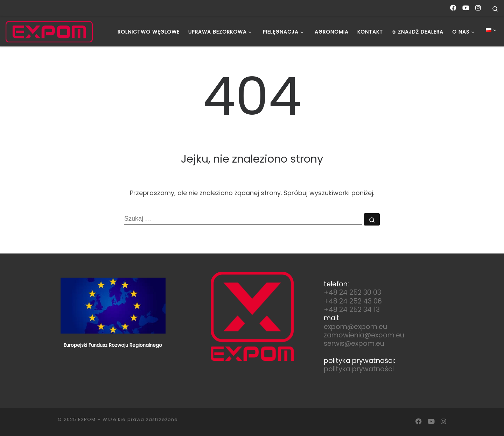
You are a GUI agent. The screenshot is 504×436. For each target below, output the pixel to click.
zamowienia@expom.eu (364, 335)
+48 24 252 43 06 (353, 301)
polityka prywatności (359, 369)
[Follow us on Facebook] (453, 8)
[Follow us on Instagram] (478, 8)
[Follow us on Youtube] (466, 8)
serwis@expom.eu (354, 344)
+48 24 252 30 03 (352, 292)
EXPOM (87, 419)
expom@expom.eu (355, 327)
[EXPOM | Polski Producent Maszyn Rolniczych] (49, 32)
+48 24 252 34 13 (352, 310)
